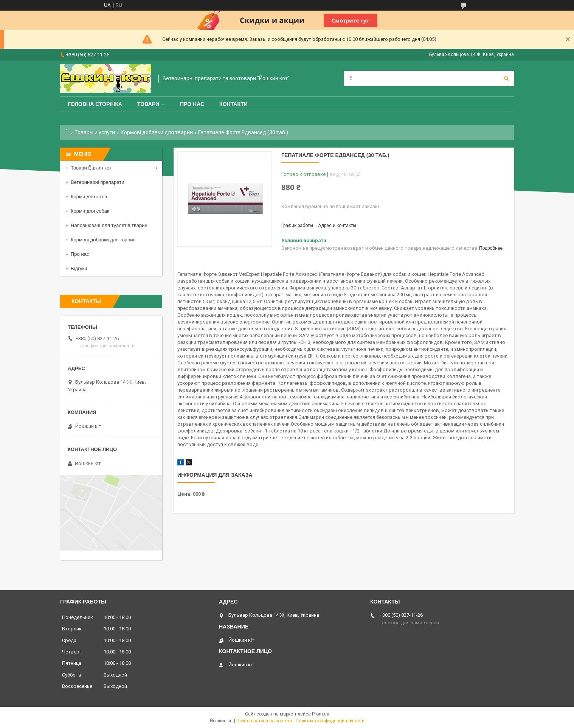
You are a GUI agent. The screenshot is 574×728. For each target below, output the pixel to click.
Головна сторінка (95, 104)
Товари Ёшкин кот (91, 168)
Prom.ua (321, 714)
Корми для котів (89, 197)
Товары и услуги (95, 132)
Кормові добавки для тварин (157, 132)
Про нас (192, 104)
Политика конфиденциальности (330, 721)
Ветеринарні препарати (97, 182)
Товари (148, 104)
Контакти (233, 104)
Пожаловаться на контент (264, 721)
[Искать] (506, 78)
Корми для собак (90, 211)
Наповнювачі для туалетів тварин (109, 225)
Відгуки (79, 268)
